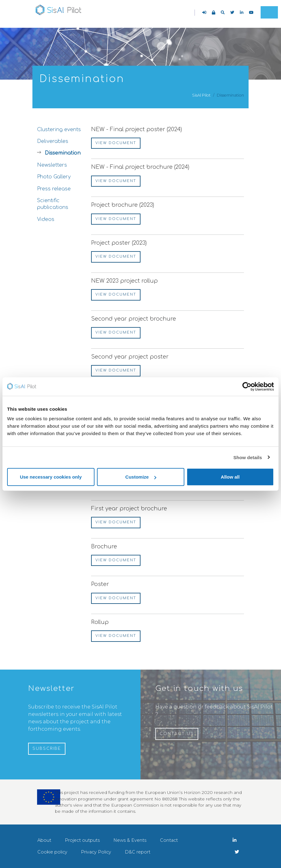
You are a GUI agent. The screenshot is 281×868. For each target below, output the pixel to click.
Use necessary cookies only (51, 477)
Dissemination (63, 153)
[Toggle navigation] (269, 12)
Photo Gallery (54, 177)
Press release (54, 189)
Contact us (177, 734)
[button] (223, 12)
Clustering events (59, 130)
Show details (248, 457)
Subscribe (47, 749)
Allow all (230, 477)
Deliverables (53, 141)
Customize (141, 477)
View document (116, 143)
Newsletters (52, 165)
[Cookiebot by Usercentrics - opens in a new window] (247, 386)
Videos (46, 219)
